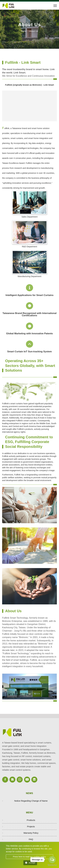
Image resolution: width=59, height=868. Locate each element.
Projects (31, 826)
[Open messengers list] (52, 860)
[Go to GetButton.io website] (52, 865)
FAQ (31, 839)
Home (24, 31)
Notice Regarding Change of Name (31, 801)
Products (31, 820)
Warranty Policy (31, 833)
